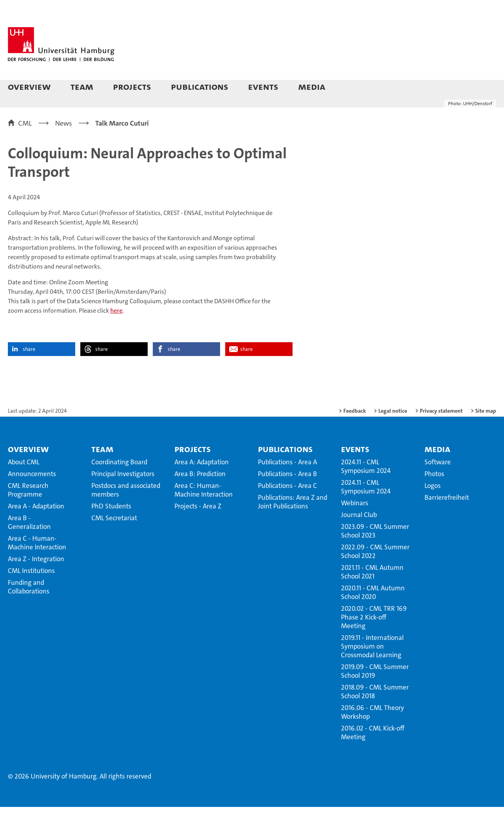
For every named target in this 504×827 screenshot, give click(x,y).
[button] (482, 87)
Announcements (32, 494)
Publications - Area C (287, 506)
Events (263, 86)
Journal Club (359, 535)
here (116, 331)
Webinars (355, 523)
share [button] (29, 369)
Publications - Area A (287, 482)
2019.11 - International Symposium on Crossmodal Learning (372, 666)
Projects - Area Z (198, 526)
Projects (132, 86)
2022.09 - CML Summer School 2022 (375, 571)
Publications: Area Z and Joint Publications (293, 522)
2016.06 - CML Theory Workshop (372, 732)
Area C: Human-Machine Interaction (204, 510)
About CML (24, 482)
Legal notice (393, 431)
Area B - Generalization (29, 542)
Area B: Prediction (200, 494)
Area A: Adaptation (202, 482)
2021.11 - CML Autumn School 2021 (372, 592)
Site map (486, 431)
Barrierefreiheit (447, 517)
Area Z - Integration (36, 579)
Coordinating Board (119, 482)
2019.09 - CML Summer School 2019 (375, 691)
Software (438, 482)
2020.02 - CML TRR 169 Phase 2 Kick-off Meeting (374, 637)
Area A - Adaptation (36, 526)
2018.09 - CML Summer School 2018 (375, 712)
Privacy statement (441, 431)
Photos (434, 494)
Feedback (355, 431)
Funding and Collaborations (29, 607)
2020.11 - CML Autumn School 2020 (373, 612)
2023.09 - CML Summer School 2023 (375, 551)
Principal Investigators (123, 494)
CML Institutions (31, 591)
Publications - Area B (287, 494)
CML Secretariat (114, 538)
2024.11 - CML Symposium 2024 (366, 486)
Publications (200, 86)
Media (312, 86)
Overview (29, 86)
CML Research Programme (28, 510)
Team (82, 86)
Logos (433, 506)
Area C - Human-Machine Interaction (37, 563)
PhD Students (111, 526)
